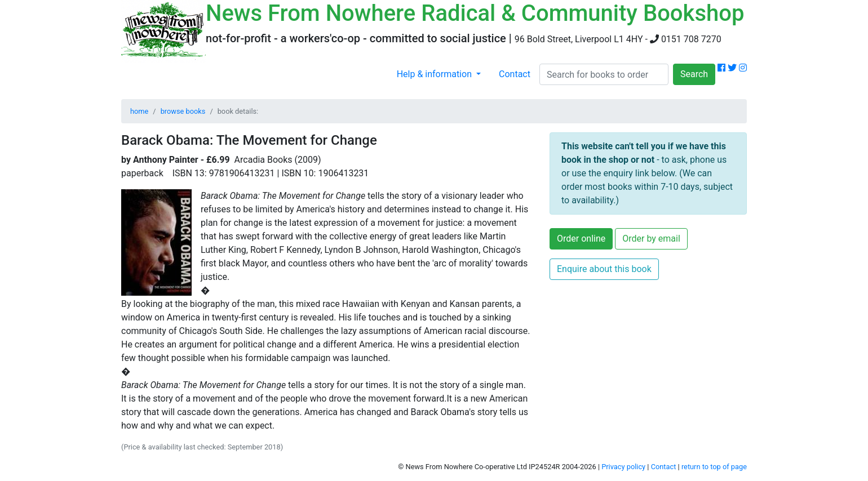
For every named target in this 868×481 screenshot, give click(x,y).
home (139, 111)
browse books (183, 111)
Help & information (435, 74)
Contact (515, 74)
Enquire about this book (604, 269)
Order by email (651, 239)
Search (694, 74)
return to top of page (714, 467)
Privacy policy (623, 467)
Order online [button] (581, 239)
